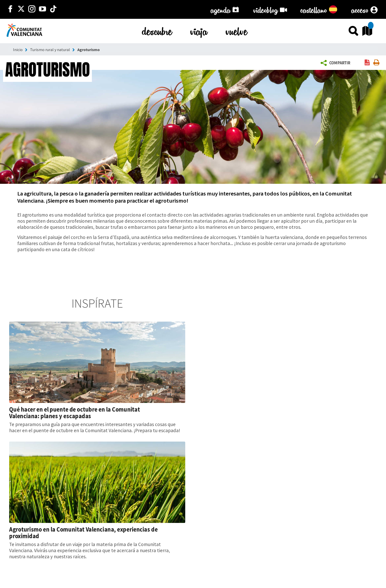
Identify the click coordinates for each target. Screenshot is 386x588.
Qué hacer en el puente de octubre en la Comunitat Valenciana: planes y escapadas (75, 413)
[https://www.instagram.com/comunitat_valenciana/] (32, 9)
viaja (199, 30)
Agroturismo (89, 50)
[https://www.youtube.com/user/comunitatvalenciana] (42, 9)
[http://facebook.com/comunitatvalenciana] (10, 9)
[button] (337, 63)
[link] (367, 63)
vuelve (237, 30)
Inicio (18, 50)
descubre (157, 30)
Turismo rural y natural (50, 50)
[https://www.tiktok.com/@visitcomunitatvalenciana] (53, 9)
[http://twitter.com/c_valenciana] (21, 9)
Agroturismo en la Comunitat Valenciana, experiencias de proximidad (83, 533)
